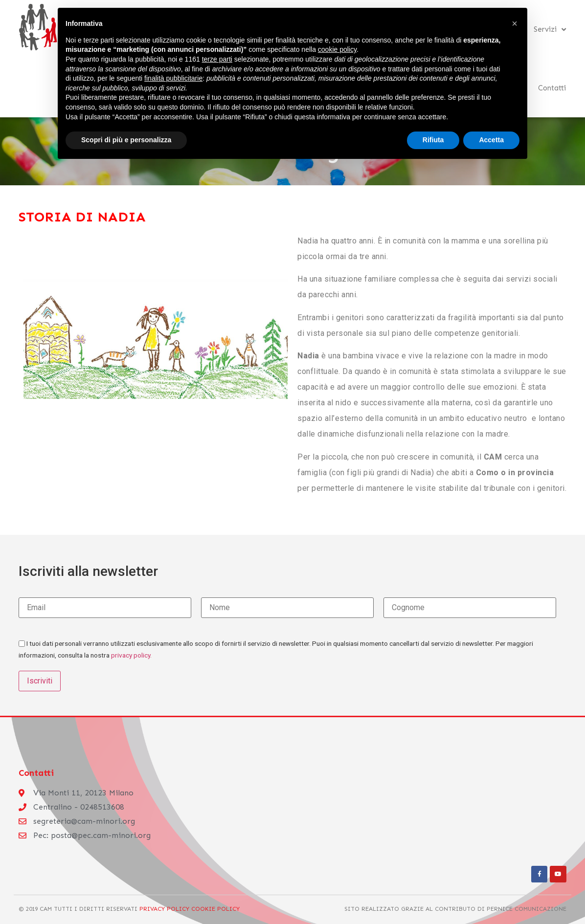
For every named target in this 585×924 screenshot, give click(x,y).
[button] (515, 23)
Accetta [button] (491, 140)
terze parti (217, 59)
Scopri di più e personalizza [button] (126, 140)
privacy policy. (131, 655)
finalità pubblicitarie (173, 78)
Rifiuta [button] (433, 140)
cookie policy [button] (337, 49)
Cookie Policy (214, 909)
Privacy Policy (164, 909)
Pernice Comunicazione (527, 909)
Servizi (550, 30)
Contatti (552, 88)
